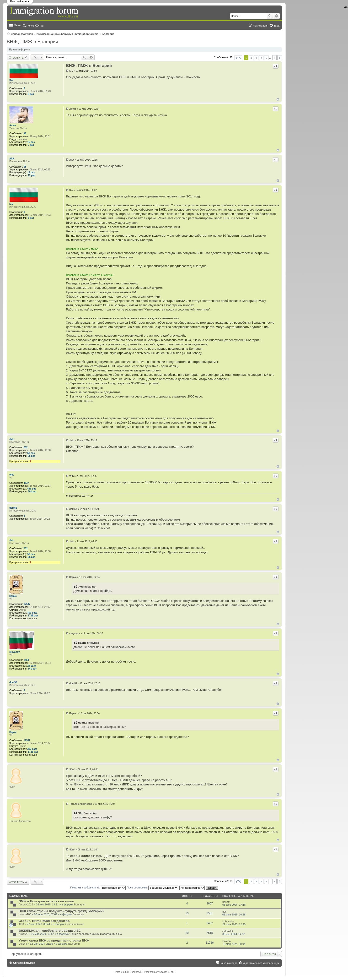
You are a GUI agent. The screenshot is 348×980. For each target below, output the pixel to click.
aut (224, 912)
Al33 (21, 924)
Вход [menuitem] (276, 26)
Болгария (108, 34)
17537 (27, 604)
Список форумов (22, 34)
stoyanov (15, 652)
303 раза (32, 613)
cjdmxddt (228, 931)
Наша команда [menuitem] (228, 963)
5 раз (31, 94)
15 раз (31, 142)
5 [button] (266, 58)
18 (25, 167)
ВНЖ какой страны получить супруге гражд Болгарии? (62, 911)
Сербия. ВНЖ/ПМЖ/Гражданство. (44, 921)
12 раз (31, 172)
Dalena (23, 944)
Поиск (270, 16)
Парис (13, 596)
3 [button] (256, 58)
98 (25, 133)
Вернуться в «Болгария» (26, 954)
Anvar (13, 125)
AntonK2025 (26, 904)
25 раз (32, 456)
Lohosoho (228, 921)
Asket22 (23, 934)
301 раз (32, 492)
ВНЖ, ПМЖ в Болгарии (32, 42)
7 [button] (274, 58)
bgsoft (226, 902)
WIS (12, 475)
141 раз (32, 669)
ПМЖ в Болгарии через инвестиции (46, 901)
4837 (26, 483)
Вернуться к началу (278, 99)
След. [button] (280, 58)
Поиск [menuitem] (30, 26)
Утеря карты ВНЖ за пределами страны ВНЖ (54, 940)
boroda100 (25, 914)
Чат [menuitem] (42, 26)
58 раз (31, 453)
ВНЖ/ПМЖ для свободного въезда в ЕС (50, 931)
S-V (11, 80)
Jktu (12, 439)
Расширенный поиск (276, 16)
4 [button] (261, 58)
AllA (12, 159)
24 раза (32, 666)
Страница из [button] (238, 58)
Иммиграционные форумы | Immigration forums (67, 34)
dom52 (13, 508)
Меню (17, 25)
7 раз (31, 145)
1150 (26, 660)
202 (26, 447)
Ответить (16, 57)
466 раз (32, 489)
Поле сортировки (153, 887)
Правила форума (20, 49)
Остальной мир (75, 924)
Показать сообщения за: (98, 887)
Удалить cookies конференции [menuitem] (261, 963)
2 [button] (251, 58)
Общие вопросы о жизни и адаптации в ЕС (96, 934)
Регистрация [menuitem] (261, 26)
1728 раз (33, 616)
